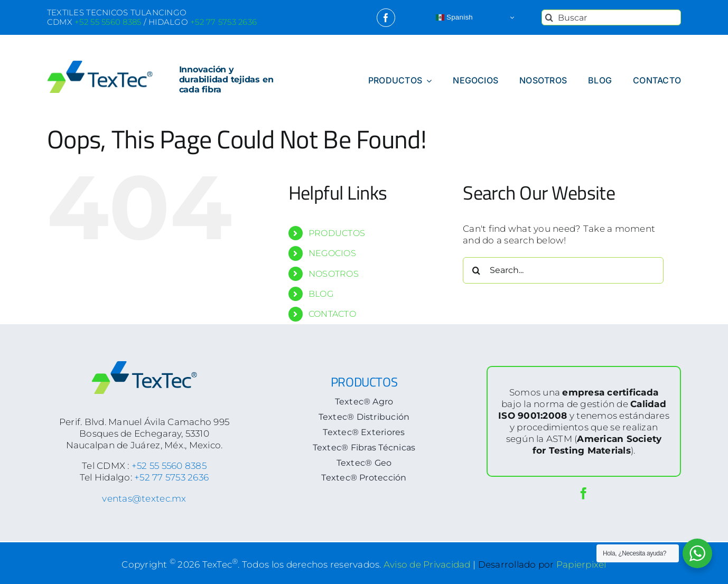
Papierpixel (581, 564)
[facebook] (386, 18)
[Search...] (563, 270)
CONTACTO (332, 314)
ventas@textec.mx (144, 498)
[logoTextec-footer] (144, 365)
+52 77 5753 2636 (171, 477)
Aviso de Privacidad (427, 564)
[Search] (549, 17)
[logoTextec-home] (100, 65)
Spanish (454, 17)
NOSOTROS (334, 274)
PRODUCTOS (337, 233)
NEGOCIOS (332, 253)
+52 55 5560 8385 (169, 466)
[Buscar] (611, 17)
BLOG (321, 294)
